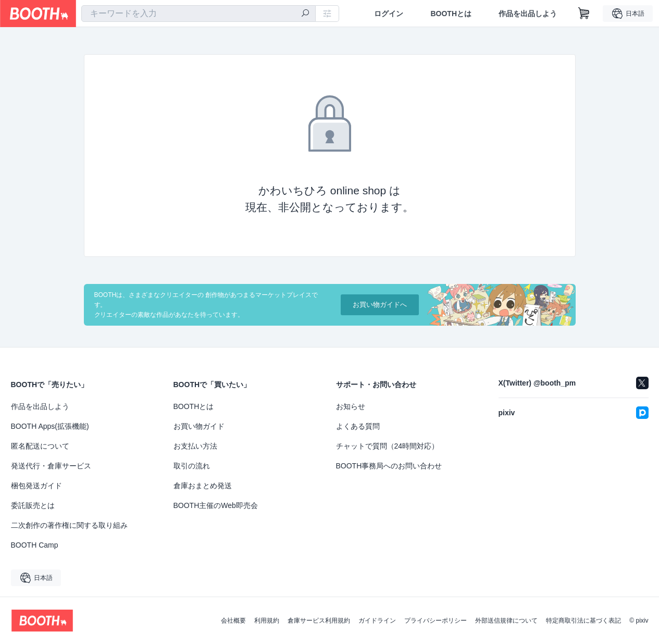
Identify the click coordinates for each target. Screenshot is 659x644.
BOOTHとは (451, 14)
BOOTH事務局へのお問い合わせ (389, 466)
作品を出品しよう (528, 14)
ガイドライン (377, 621)
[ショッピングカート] (584, 14)
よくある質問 (358, 426)
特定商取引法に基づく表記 (583, 621)
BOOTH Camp (35, 545)
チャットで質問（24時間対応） (388, 446)
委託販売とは (33, 505)
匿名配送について (40, 446)
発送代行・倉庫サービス (51, 466)
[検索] (305, 14)
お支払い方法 (195, 446)
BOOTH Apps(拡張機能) (50, 426)
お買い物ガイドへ (380, 305)
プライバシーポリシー (436, 621)
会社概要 (233, 621)
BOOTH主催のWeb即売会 (216, 505)
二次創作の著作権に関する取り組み (69, 525)
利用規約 (267, 621)
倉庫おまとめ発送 (203, 486)
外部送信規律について (506, 621)
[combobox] (198, 14)
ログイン (389, 14)
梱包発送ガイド (36, 486)
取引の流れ (192, 466)
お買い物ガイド (199, 426)
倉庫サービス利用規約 (319, 621)
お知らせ (351, 406)
